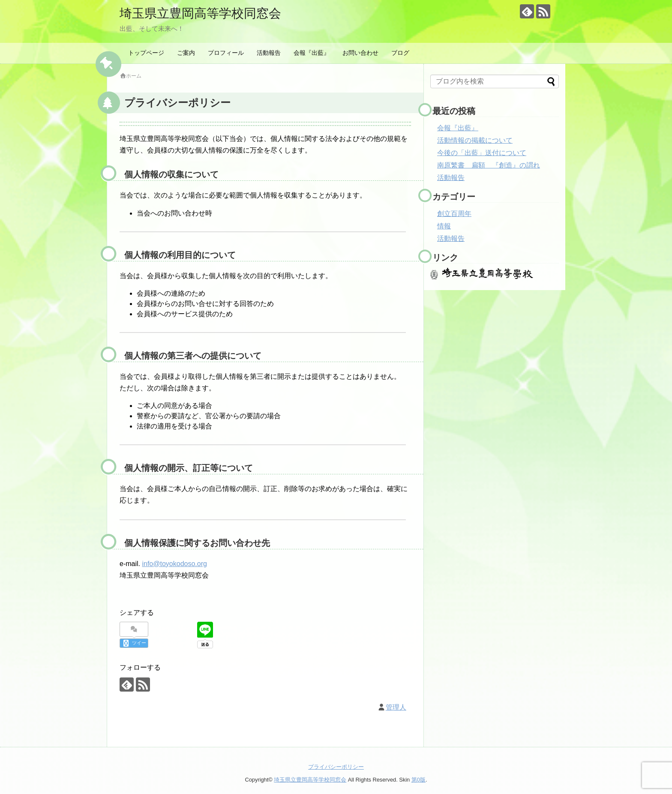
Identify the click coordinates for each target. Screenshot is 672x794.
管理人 (396, 707)
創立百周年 (454, 214)
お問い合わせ (360, 53)
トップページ (146, 53)
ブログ (400, 53)
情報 (444, 226)
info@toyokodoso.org (174, 564)
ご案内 (186, 53)
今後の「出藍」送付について (482, 153)
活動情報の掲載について (475, 140)
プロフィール (226, 53)
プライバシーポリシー (336, 766)
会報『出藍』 (312, 53)
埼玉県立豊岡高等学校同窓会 (203, 13)
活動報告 (269, 53)
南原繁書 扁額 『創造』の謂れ (489, 165)
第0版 (418, 779)
